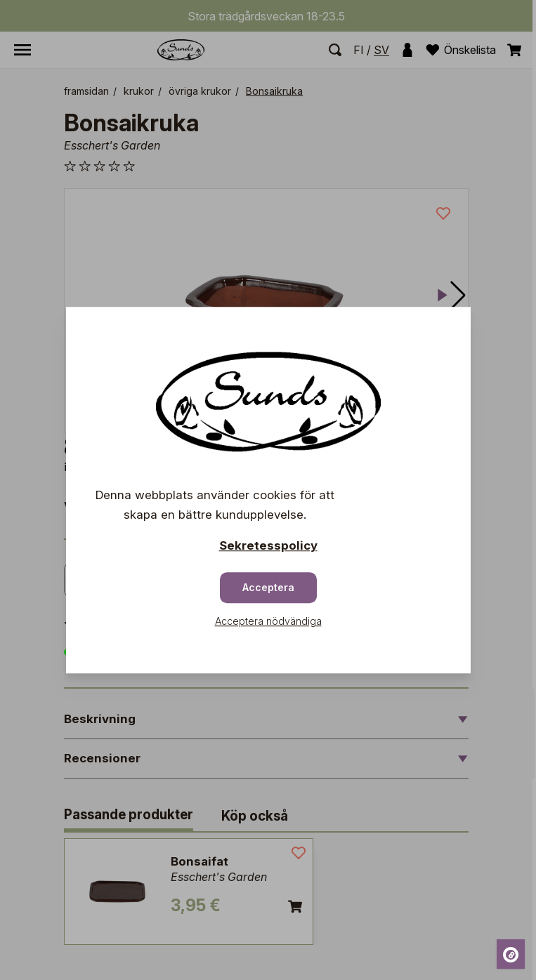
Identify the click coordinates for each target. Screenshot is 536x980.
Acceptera (268, 587)
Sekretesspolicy (268, 545)
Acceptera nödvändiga (268, 621)
